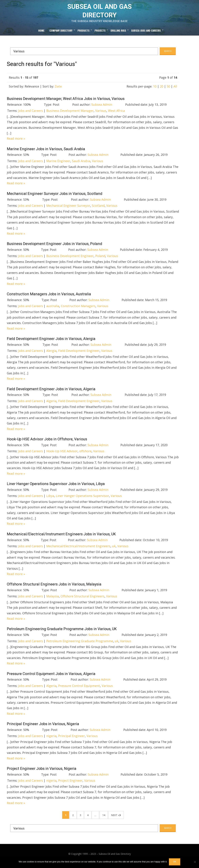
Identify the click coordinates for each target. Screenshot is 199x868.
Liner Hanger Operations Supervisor (82, 499)
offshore (85, 454)
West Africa (116, 113)
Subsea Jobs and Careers (146, 33)
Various (101, 113)
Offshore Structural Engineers (82, 599)
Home (41, 33)
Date (58, 89)
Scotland (98, 208)
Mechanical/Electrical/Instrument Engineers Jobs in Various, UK (61, 537)
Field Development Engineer (79, 354)
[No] (195, 862)
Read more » (16, 141)
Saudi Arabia (81, 164)
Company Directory (61, 33)
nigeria (51, 739)
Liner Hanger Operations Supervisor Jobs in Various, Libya (56, 487)
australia (53, 309)
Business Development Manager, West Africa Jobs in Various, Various (66, 102)
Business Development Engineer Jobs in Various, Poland (55, 247)
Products (84, 33)
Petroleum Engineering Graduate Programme (80, 644)
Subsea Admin (102, 107)
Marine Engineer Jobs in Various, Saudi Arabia (46, 152)
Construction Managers (78, 309)
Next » (120, 819)
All (175, 89)
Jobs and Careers (31, 113)
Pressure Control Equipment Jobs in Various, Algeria (51, 676)
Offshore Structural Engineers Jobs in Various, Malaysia (54, 587)
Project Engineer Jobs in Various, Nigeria (42, 771)
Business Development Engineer (70, 259)
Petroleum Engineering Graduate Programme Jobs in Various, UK (62, 632)
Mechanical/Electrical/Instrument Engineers (78, 549)
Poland (100, 259)
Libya (50, 499)
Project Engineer (70, 783)
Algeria (51, 404)
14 (107, 819)
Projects (100, 33)
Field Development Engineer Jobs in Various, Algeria (51, 392)
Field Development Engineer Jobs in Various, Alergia (51, 342)
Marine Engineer (58, 164)
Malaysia (53, 599)
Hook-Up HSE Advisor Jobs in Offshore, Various (47, 442)
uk (114, 549)
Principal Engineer (72, 739)
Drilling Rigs (118, 33)
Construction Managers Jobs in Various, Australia (49, 297)
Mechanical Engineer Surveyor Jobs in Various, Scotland (55, 196)
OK (175, 862)
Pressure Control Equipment (79, 689)
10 (155, 89)
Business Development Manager (70, 113)
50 (168, 89)
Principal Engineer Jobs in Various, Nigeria (43, 727)
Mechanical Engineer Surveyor (68, 208)
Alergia (51, 354)
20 (162, 89)
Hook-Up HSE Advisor (62, 454)
